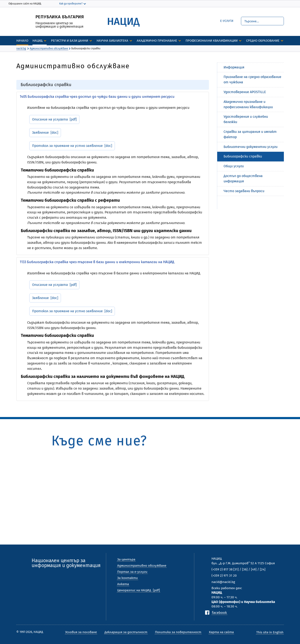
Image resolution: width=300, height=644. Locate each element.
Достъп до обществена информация (243, 179)
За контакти (127, 578)
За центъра (126, 559)
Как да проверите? (71, 4)
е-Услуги (227, 21)
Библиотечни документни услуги (251, 147)
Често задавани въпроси (244, 191)
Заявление (40, 133)
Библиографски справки (243, 156)
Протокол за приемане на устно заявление (67, 146)
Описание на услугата (50, 119)
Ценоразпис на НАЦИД (134, 590)
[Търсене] (262, 21)
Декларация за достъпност (126, 632)
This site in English (270, 632)
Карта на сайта (221, 632)
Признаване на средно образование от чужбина (252, 79)
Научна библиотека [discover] (112, 41)
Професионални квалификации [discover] (212, 41)
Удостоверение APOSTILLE (245, 92)
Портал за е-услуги (132, 572)
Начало (22, 41)
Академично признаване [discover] (157, 41)
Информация (234, 67)
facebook (219, 613)
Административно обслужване (142, 566)
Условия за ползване (81, 632)
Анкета (123, 584)
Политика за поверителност (178, 632)
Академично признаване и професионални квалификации (248, 104)
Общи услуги (234, 166)
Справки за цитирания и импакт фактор (250, 134)
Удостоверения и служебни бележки (246, 119)
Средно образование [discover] (263, 41)
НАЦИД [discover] (37, 41)
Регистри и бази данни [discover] (70, 41)
